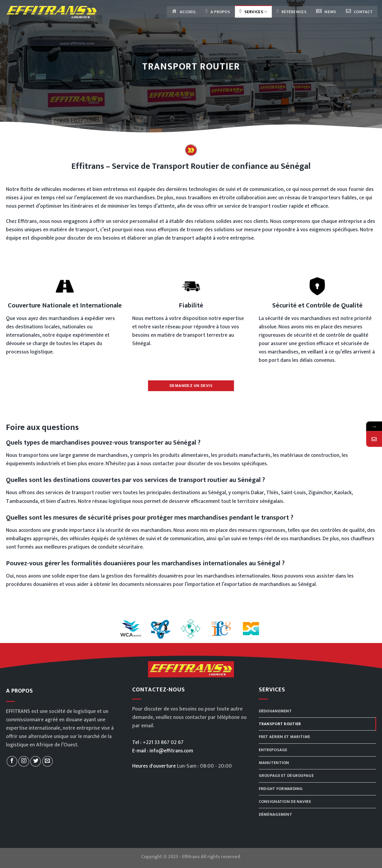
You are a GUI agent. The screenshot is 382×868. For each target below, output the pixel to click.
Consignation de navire (285, 802)
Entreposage (274, 750)
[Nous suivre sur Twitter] (36, 761)
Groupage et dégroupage (287, 776)
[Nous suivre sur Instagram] (24, 761)
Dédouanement (276, 711)
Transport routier (280, 724)
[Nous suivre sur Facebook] (12, 761)
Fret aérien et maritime (285, 737)
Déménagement (276, 815)
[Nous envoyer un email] (47, 761)
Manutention (274, 763)
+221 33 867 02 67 (163, 742)
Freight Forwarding (281, 789)
